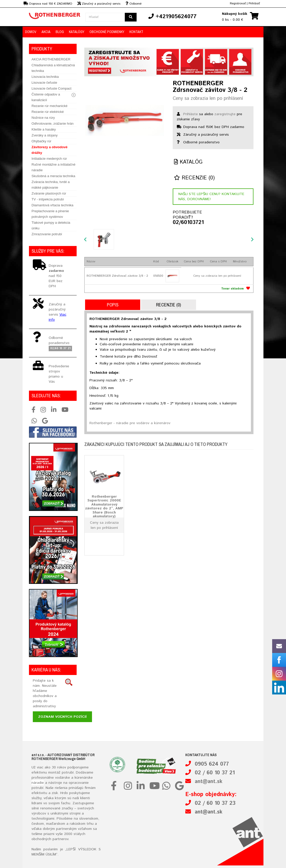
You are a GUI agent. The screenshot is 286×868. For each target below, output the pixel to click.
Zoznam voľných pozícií (62, 717)
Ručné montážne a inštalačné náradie (53, 167)
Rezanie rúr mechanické (49, 106)
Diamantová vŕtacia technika (52, 205)
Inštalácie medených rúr (49, 159)
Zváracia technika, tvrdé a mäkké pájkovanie (51, 185)
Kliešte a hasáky (44, 129)
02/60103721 (188, 223)
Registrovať (238, 3)
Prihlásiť (254, 3)
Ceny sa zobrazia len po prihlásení (208, 99)
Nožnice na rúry (43, 118)
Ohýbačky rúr (41, 141)
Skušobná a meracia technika (53, 176)
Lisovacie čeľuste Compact (52, 88)
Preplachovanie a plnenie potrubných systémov (50, 214)
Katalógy (77, 32)
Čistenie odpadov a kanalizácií (46, 97)
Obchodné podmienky (107, 32)
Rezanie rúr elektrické (48, 112)
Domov (31, 32)
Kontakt (136, 32)
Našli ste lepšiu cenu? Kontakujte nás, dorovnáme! (211, 197)
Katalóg (188, 162)
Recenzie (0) (194, 178)
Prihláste (191, 114)
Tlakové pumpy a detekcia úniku (51, 225)
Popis (113, 305)
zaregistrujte (225, 114)
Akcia (46, 32)
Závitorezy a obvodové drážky (49, 150)
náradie (38, 783)
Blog (60, 32)
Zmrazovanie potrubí (47, 234)
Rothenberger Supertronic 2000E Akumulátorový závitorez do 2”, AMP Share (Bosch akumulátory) (104, 506)
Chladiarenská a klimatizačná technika (53, 68)
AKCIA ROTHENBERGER (51, 59)
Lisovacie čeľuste (44, 83)
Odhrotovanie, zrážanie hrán (53, 124)
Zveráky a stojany (45, 135)
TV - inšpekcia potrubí (48, 199)
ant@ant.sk (209, 782)
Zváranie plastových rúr (49, 193)
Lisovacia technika (45, 77)
